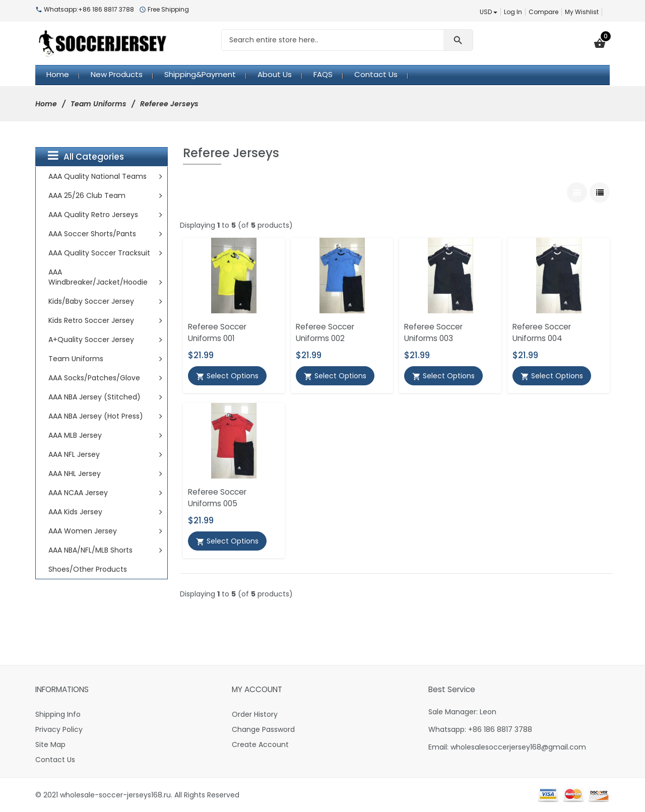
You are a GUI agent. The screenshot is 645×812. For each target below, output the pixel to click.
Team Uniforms (99, 104)
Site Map (50, 745)
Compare (543, 12)
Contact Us (55, 760)
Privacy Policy (59, 729)
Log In (513, 12)
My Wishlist (582, 12)
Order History (255, 714)
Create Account (260, 745)
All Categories (86, 156)
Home (46, 104)
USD (489, 12)
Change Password (263, 729)
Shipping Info (58, 714)
